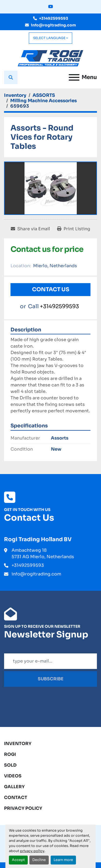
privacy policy (32, 851)
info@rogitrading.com (53, 25)
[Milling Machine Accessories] (43, 101)
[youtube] (51, 7)
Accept (18, 860)
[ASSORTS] (44, 95)
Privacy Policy (23, 808)
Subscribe (51, 679)
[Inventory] (15, 95)
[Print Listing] (74, 229)
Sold (10, 765)
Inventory (18, 744)
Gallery (14, 787)
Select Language (49, 38)
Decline (39, 860)
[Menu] (74, 77)
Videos (13, 776)
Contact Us (51, 289)
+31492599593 (54, 18)
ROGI (10, 754)
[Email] (50, 661)
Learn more (63, 860)
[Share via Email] (30, 229)
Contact (16, 797)
